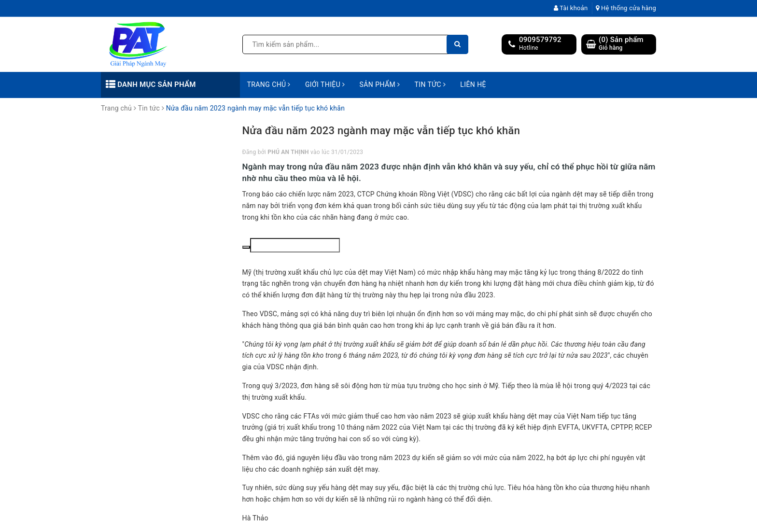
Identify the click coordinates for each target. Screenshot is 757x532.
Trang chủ (269, 84)
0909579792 (540, 40)
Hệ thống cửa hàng (626, 8)
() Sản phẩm (621, 44)
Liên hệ (473, 84)
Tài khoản (571, 8)
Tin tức (430, 84)
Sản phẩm (380, 84)
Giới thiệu (325, 84)
